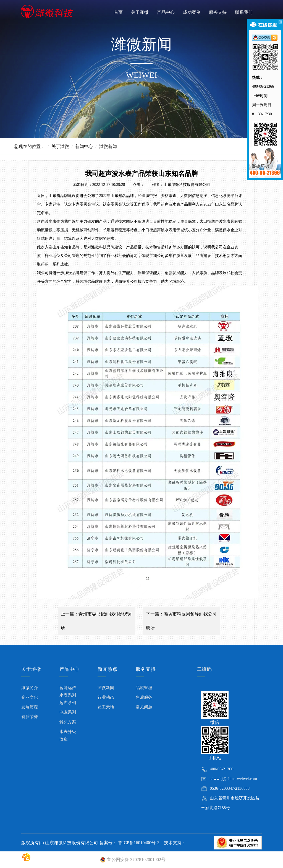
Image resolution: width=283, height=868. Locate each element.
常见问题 (144, 707)
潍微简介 (30, 688)
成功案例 (192, 12)
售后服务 (144, 697)
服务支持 (218, 12)
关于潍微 (140, 12)
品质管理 (144, 688)
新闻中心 (84, 146)
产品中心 (166, 12)
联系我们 (244, 12)
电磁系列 (68, 712)
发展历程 (30, 707)
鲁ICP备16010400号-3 (138, 843)
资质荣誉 (30, 717)
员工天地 (106, 707)
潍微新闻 (106, 688)
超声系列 (68, 703)
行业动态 (106, 697)
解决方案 (68, 722)
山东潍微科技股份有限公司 (187, 185)
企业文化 (30, 697)
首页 (118, 12)
